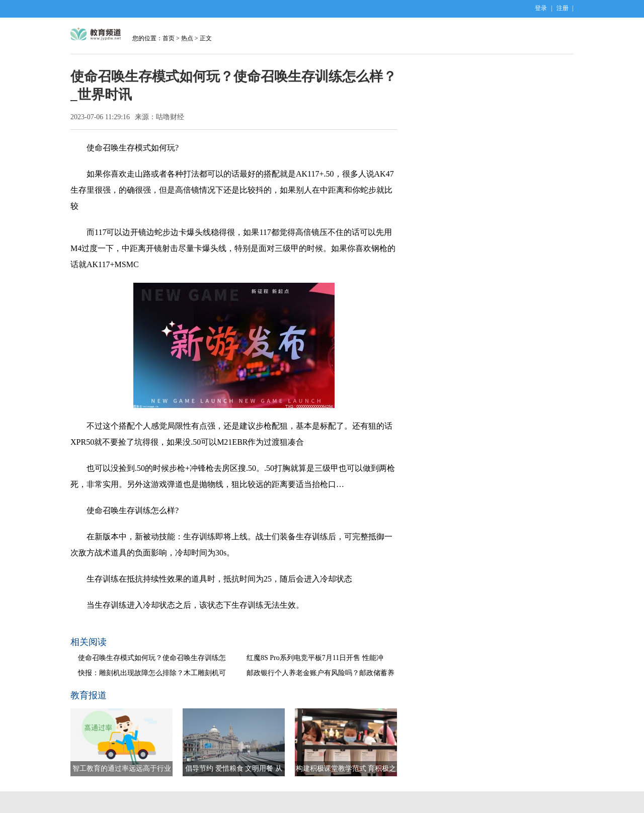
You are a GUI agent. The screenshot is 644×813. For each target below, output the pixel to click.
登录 (541, 8)
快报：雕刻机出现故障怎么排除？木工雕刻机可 (152, 673)
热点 (187, 38)
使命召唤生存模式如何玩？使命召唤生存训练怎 (152, 658)
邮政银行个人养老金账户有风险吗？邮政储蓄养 (320, 673)
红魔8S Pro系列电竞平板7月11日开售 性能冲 (315, 658)
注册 (562, 8)
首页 (169, 38)
